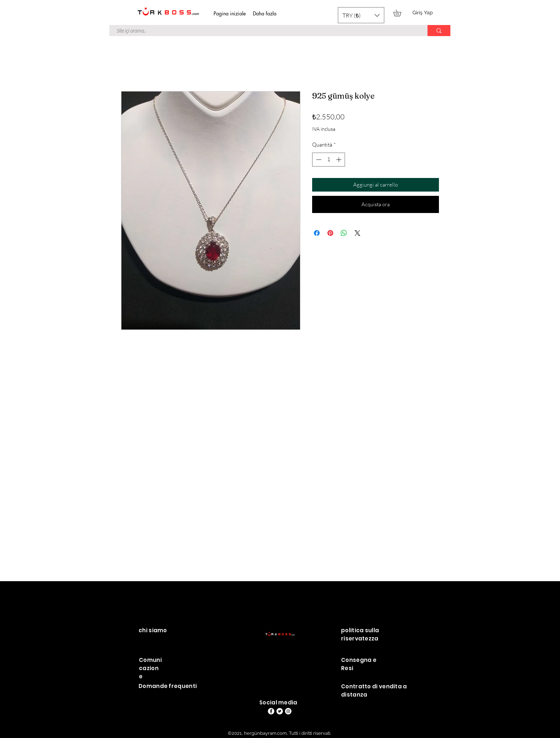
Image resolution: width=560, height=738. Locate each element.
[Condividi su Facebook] (317, 233)
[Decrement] (318, 160)
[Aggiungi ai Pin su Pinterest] (330, 233)
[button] (361, 15)
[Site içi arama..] (264, 31)
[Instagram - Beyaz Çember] (288, 711)
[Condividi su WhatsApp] (344, 233)
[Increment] (339, 160)
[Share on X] (357, 233)
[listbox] (361, 15)
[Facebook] (271, 711)
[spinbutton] (329, 160)
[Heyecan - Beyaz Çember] (280, 711)
